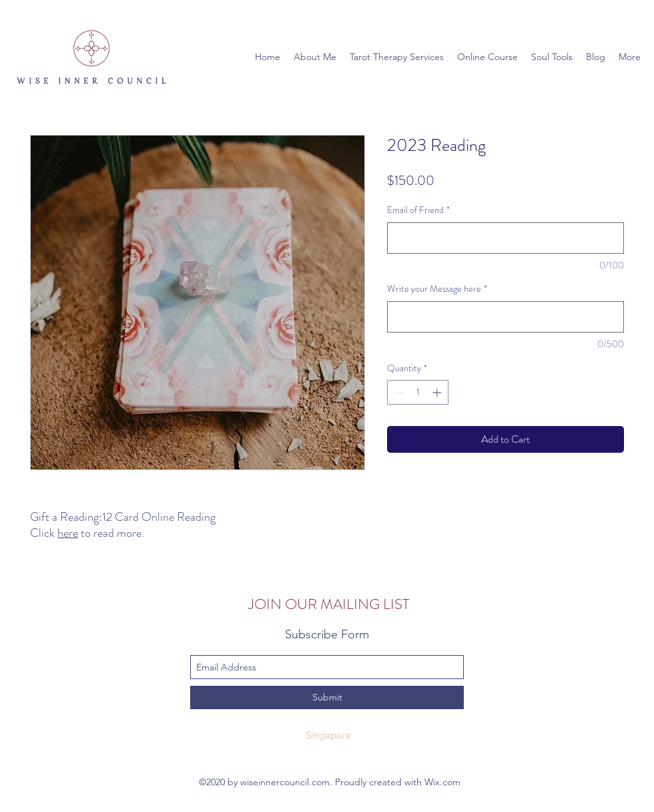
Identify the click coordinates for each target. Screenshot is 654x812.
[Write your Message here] (506, 317)
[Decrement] (397, 392)
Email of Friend (418, 210)
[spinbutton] (418, 392)
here (68, 533)
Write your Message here (437, 289)
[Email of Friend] (506, 238)
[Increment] (438, 392)
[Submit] (327, 697)
